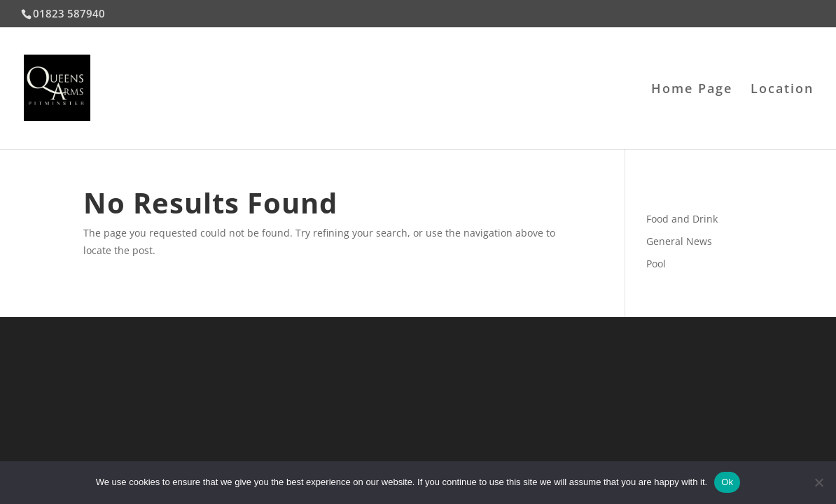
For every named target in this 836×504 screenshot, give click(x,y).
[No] (818, 482)
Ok (727, 482)
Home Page (692, 90)
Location (782, 90)
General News (679, 241)
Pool (656, 264)
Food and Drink (682, 219)
